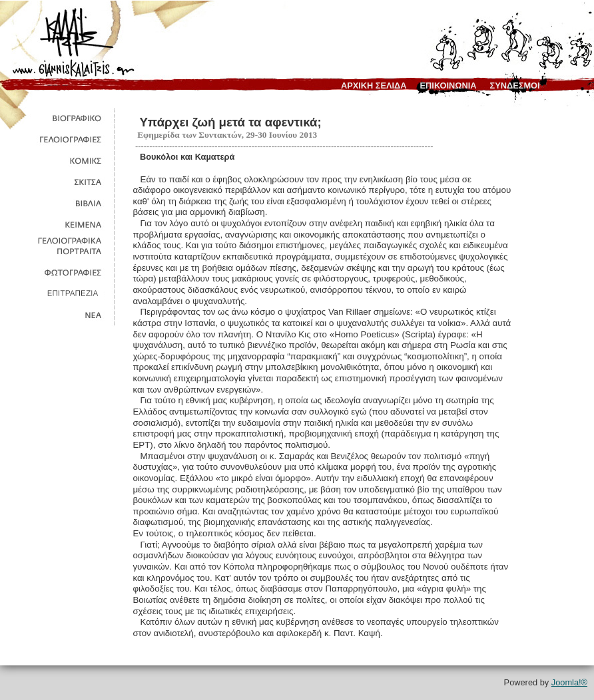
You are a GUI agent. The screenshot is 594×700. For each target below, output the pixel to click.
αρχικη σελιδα (374, 86)
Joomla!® (569, 682)
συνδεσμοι (515, 86)
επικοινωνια (448, 86)
